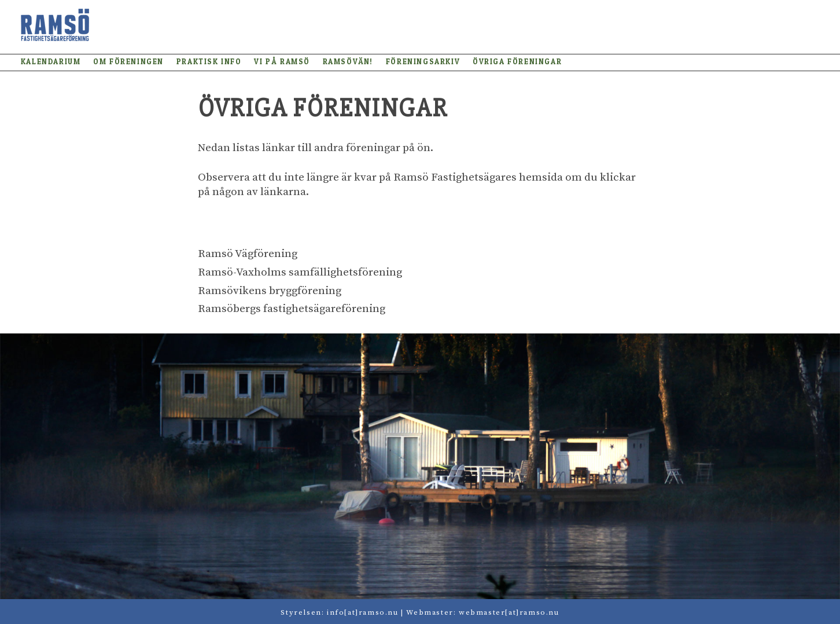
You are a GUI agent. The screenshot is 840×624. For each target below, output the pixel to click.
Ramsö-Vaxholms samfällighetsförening (300, 272)
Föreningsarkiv (423, 62)
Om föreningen (128, 62)
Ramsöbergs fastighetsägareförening (292, 309)
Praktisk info (209, 62)
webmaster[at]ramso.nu (509, 612)
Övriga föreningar (517, 62)
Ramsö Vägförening (248, 254)
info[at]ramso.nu (363, 612)
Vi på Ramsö (282, 62)
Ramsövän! (348, 62)
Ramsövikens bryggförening (270, 291)
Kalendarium (51, 62)
